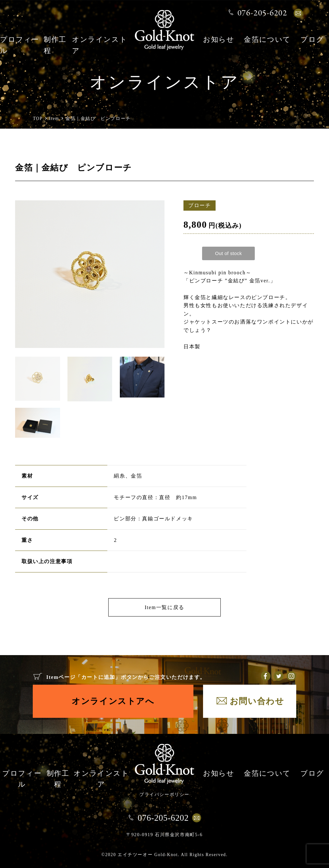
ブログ (312, 40)
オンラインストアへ (113, 701)
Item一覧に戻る (164, 607)
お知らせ (219, 40)
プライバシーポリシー (164, 794)
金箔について (267, 40)
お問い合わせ (257, 701)
